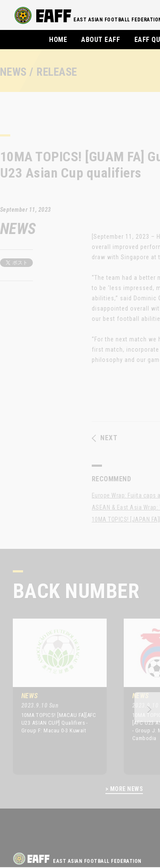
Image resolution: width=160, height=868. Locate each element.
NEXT (105, 438)
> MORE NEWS (124, 789)
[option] (53, 696)
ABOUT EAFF (100, 40)
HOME (58, 40)
